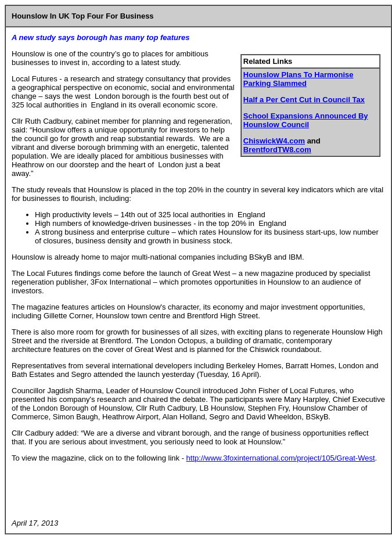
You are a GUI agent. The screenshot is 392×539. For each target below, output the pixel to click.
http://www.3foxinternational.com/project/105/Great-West (281, 458)
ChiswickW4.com (274, 141)
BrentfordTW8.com (277, 150)
